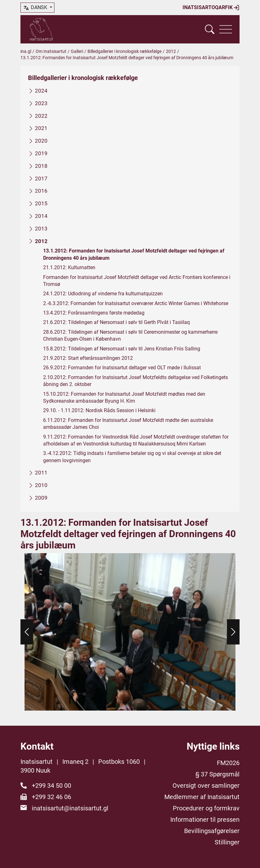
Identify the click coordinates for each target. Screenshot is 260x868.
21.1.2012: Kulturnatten (69, 267)
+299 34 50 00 (51, 786)
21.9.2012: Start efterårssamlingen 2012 (88, 358)
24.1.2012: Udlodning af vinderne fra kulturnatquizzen (103, 294)
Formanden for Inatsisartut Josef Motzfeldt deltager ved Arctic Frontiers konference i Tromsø (137, 281)
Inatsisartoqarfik (211, 8)
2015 (41, 203)
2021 (41, 128)
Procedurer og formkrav (206, 808)
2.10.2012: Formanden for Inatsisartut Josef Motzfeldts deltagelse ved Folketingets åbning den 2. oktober (136, 381)
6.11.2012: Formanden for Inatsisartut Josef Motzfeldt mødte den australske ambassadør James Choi (128, 424)
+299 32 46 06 (51, 797)
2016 (41, 191)
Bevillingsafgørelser (212, 831)
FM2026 (228, 763)
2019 (41, 153)
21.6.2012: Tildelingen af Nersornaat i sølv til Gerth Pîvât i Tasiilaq (116, 323)
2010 (41, 485)
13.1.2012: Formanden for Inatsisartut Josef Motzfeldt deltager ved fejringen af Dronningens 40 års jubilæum (134, 255)
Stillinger (227, 842)
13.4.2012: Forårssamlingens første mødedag (94, 313)
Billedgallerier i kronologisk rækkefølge (124, 51)
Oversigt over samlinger (206, 786)
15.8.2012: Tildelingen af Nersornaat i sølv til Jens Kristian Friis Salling (122, 349)
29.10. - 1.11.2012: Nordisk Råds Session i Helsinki (99, 411)
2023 (41, 103)
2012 (171, 51)
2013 (41, 229)
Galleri (77, 51)
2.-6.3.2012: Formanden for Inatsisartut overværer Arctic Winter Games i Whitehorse (136, 303)
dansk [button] (36, 8)
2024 (41, 91)
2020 (41, 141)
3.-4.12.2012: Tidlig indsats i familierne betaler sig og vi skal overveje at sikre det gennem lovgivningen (132, 457)
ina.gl (26, 51)
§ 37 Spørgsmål (218, 774)
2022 (41, 116)
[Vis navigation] (226, 29)
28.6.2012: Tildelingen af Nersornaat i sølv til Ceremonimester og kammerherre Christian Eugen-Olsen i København (130, 335)
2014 (41, 216)
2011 (41, 473)
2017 (41, 179)
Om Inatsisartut (51, 51)
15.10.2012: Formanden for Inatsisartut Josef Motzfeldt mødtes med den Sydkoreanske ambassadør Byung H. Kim (124, 397)
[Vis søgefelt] (210, 29)
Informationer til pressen (205, 820)
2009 (41, 498)
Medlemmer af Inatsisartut (202, 797)
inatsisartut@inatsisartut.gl (70, 808)
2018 (41, 166)
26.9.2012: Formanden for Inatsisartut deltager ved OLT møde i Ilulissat (122, 368)
